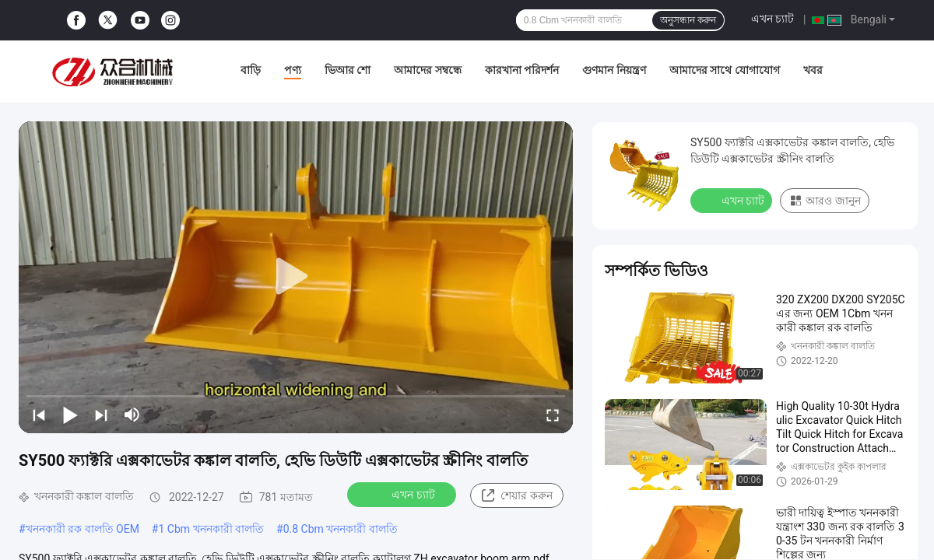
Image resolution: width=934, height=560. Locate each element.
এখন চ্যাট (772, 19)
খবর (813, 70)
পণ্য (293, 70)
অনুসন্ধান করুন (688, 20)
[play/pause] (70, 415)
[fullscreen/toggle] (553, 415)
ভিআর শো (348, 70)
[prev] (39, 415)
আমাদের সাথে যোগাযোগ (725, 70)
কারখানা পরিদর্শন (522, 70)
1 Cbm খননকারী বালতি (211, 529)
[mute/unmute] (132, 415)
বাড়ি (251, 70)
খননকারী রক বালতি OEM (83, 529)
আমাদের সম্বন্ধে (427, 70)
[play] (296, 277)
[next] (101, 415)
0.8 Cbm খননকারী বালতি (341, 529)
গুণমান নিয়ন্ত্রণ (614, 70)
